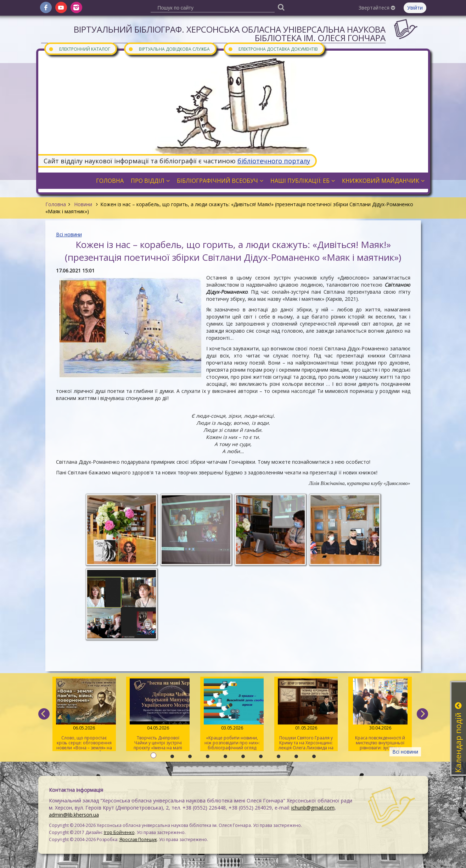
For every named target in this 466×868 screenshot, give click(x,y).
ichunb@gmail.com (313, 808)
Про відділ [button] (150, 181)
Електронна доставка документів (273, 49)
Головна (56, 204)
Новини (83, 204)
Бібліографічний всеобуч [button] (220, 181)
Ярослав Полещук (138, 839)
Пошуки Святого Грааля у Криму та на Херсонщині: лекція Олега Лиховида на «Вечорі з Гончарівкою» (306, 715)
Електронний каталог (79, 49)
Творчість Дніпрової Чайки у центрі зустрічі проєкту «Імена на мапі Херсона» (158, 715)
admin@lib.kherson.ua (74, 815)
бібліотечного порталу (274, 161)
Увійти (415, 8)
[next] (422, 714)
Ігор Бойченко (119, 832)
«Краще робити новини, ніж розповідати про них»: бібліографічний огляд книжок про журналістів (232, 715)
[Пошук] (281, 7)
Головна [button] (110, 181)
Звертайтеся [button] (377, 8)
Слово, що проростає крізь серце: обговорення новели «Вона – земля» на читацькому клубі (84, 715)
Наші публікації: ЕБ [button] (303, 181)
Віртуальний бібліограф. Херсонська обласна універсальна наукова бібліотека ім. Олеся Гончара (230, 33)
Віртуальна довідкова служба (169, 49)
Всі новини (69, 234)
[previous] (44, 714)
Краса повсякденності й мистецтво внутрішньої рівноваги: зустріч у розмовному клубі (380, 715)
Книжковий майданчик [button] (383, 181)
